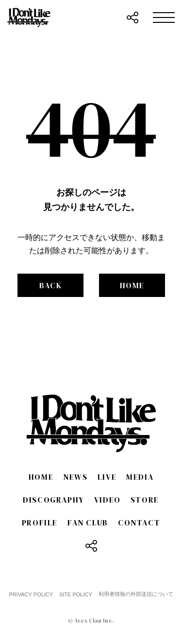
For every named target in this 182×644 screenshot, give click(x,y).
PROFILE (40, 522)
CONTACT (139, 522)
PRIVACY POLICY (31, 594)
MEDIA (140, 477)
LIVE (107, 477)
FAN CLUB (88, 522)
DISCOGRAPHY (54, 500)
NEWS (75, 477)
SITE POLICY (76, 594)
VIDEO (108, 500)
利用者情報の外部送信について (136, 594)
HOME (132, 285)
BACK (50, 285)
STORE (145, 500)
